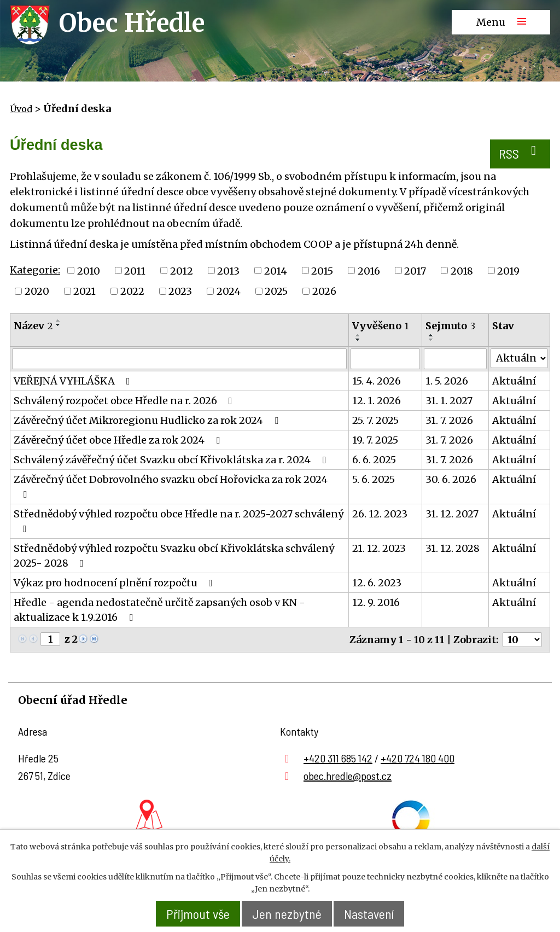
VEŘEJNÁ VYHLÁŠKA (74, 381)
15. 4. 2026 (377, 381)
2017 (415, 270)
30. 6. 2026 (451, 479)
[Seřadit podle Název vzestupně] (59, 321)
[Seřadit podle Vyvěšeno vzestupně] (358, 335)
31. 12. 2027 (452, 514)
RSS (520, 153)
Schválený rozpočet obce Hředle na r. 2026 (125, 401)
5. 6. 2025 (374, 479)
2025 (276, 291)
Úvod (21, 109)
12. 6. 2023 (377, 583)
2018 (462, 270)
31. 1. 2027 (449, 401)
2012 (182, 270)
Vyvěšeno (380, 326)
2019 (508, 270)
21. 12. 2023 (379, 548)
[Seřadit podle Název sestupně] (59, 325)
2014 (276, 270)
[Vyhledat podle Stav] (519, 358)
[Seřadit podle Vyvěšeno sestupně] (358, 340)
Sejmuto (450, 326)
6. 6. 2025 (374, 460)
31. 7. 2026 (449, 420)
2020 (37, 291)
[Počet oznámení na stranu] (522, 640)
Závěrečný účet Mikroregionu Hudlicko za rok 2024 (148, 420)
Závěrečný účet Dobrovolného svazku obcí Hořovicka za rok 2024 (171, 486)
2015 (322, 270)
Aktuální (514, 381)
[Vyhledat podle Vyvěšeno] (385, 359)
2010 (89, 270)
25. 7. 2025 (375, 420)
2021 (84, 291)
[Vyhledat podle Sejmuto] (455, 359)
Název (33, 326)
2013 (228, 270)
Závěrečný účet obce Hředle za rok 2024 (119, 440)
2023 (180, 291)
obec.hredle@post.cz (348, 776)
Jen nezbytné (287, 914)
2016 (369, 270)
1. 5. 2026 (447, 381)
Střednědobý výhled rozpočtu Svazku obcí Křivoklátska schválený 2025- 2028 (174, 556)
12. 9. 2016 (376, 602)
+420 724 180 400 (418, 758)
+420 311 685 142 (338, 758)
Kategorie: (35, 270)
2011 (135, 270)
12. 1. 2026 (377, 401)
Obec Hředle (132, 23)
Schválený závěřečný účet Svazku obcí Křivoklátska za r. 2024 (172, 460)
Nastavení (369, 914)
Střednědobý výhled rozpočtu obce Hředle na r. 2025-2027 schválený (179, 521)
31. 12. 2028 (453, 548)
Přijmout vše (198, 914)
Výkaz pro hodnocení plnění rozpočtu (115, 583)
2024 (229, 291)
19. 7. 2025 (375, 440)
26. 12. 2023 (380, 514)
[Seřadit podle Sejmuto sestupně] (431, 340)
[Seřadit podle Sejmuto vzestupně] (431, 335)
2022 (132, 291)
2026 (324, 291)
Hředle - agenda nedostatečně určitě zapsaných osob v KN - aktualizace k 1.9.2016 (159, 610)
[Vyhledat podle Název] (179, 359)
